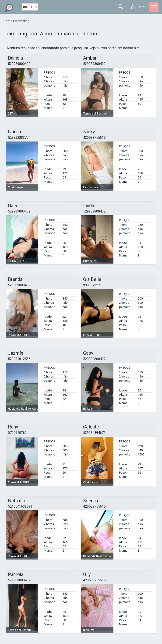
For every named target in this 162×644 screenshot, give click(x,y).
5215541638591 (20, 506)
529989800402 (19, 64)
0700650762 (17, 433)
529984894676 (94, 433)
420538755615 (94, 138)
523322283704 (19, 138)
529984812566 (19, 359)
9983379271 (92, 285)
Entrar (138, 7)
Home (8, 21)
